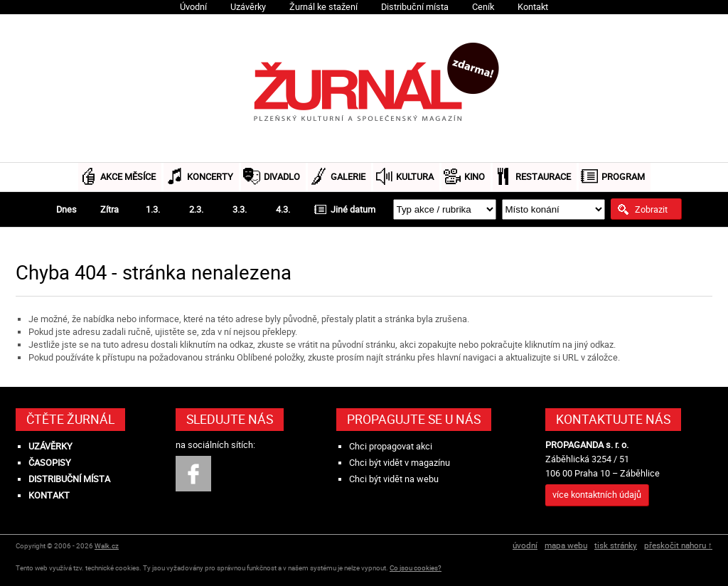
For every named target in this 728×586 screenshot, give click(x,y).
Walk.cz (107, 546)
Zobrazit (651, 209)
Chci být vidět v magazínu (400, 463)
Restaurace (543, 177)
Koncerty (210, 177)
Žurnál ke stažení (323, 7)
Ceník (483, 7)
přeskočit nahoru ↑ (678, 545)
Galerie (348, 177)
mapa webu (566, 545)
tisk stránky (616, 545)
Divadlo (282, 177)
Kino (475, 177)
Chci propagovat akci (391, 446)
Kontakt (533, 7)
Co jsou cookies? (416, 568)
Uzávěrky (248, 7)
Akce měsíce (128, 177)
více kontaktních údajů (597, 495)
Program (623, 177)
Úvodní (193, 7)
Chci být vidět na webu (394, 479)
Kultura (415, 177)
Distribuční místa (415, 7)
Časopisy (50, 463)
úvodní (525, 545)
